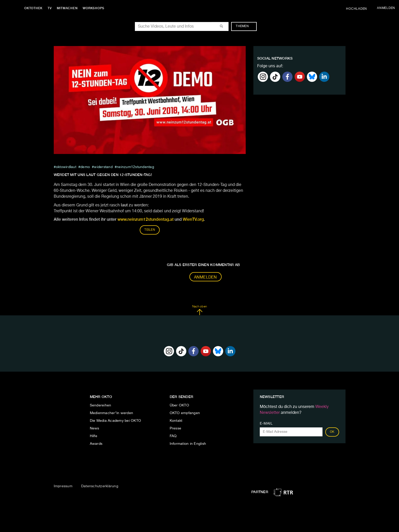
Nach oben (199, 310)
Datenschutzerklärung (100, 486)
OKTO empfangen (185, 413)
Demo (85, 167)
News (95, 428)
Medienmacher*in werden (112, 413)
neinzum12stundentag (135, 167)
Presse (176, 428)
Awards (96, 444)
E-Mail (266, 424)
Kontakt (176, 421)
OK (332, 432)
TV (50, 8)
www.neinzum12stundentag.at (145, 219)
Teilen (150, 230)
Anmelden (206, 278)
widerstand (103, 167)
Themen (245, 26)
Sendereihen (101, 405)
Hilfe (94, 436)
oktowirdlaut (66, 167)
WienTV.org (193, 219)
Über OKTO (179, 405)
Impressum (63, 486)
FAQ (173, 436)
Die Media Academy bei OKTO (116, 421)
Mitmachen (67, 8)
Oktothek (33, 8)
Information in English (188, 444)
